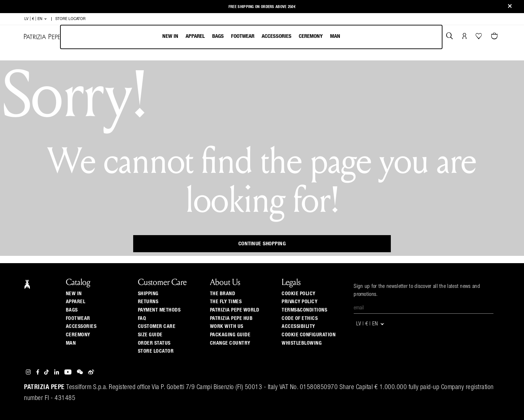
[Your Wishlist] (479, 38)
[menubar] (251, 37)
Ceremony (311, 36)
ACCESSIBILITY (298, 326)
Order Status (154, 343)
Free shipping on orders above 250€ (262, 6)
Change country (230, 343)
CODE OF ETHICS (300, 318)
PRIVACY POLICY (299, 302)
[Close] (510, 7)
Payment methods (159, 310)
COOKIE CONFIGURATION (309, 335)
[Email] (424, 308)
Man (335, 36)
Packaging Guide (230, 335)
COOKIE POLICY (299, 294)
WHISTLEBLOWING (302, 343)
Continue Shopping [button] (262, 244)
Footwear (243, 36)
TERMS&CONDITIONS (304, 310)
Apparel (195, 36)
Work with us (227, 326)
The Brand (223, 294)
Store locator (156, 351)
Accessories (277, 36)
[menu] (251, 37)
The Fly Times (226, 302)
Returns (148, 302)
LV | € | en (36, 19)
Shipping (148, 294)
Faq (142, 318)
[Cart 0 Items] (495, 37)
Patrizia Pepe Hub (231, 318)
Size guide (150, 335)
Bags (218, 36)
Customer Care (157, 326)
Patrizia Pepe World (235, 310)
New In (170, 36)
